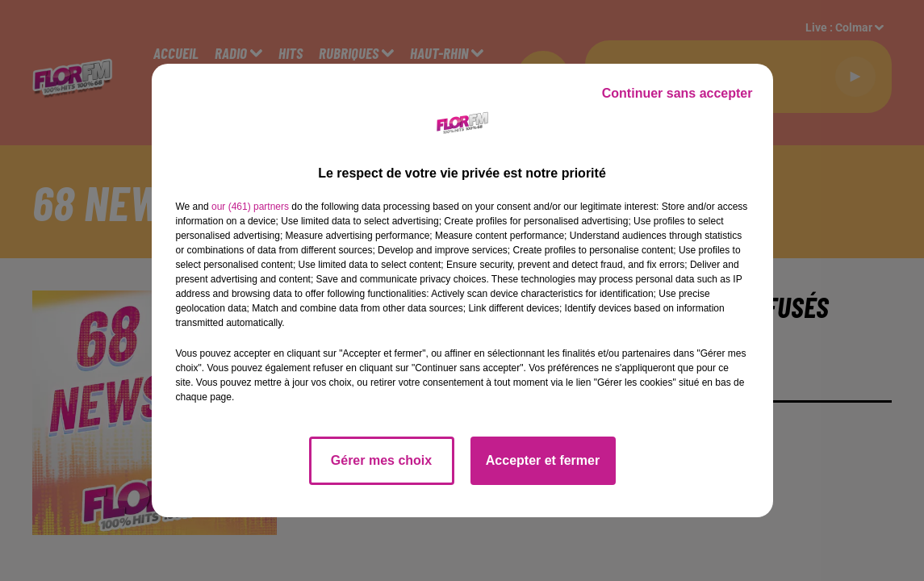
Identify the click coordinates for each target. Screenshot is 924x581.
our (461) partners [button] (250, 207)
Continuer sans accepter (677, 93)
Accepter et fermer (543, 460)
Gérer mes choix (381, 460)
